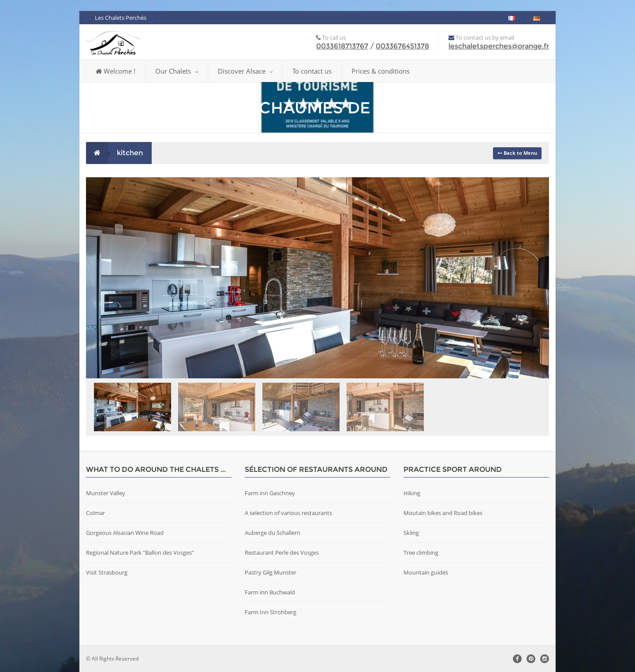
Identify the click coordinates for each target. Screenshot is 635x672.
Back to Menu (517, 153)
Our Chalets (177, 71)
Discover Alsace (245, 71)
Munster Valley (106, 493)
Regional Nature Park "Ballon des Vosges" (140, 553)
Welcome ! (116, 71)
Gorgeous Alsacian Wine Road (125, 533)
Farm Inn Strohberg (271, 612)
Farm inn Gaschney (270, 493)
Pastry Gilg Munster (271, 572)
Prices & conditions (381, 71)
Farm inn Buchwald (270, 592)
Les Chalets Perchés (121, 18)
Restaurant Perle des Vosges (282, 553)
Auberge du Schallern (273, 533)
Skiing (411, 533)
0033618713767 (342, 46)
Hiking (412, 493)
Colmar (95, 513)
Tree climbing (421, 553)
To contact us (312, 71)
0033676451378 (402, 46)
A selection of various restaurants (288, 513)
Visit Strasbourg (107, 572)
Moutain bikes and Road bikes (443, 513)
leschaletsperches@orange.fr (499, 46)
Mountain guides (426, 572)
